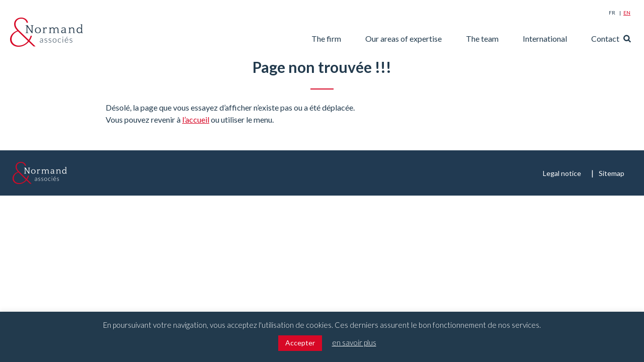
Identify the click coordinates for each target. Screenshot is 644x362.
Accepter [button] (300, 343)
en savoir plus (354, 342)
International (545, 38)
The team (482, 38)
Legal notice (562, 173)
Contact (605, 38)
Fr (612, 13)
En (627, 13)
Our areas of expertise (404, 38)
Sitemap (612, 173)
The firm (326, 38)
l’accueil (196, 119)
